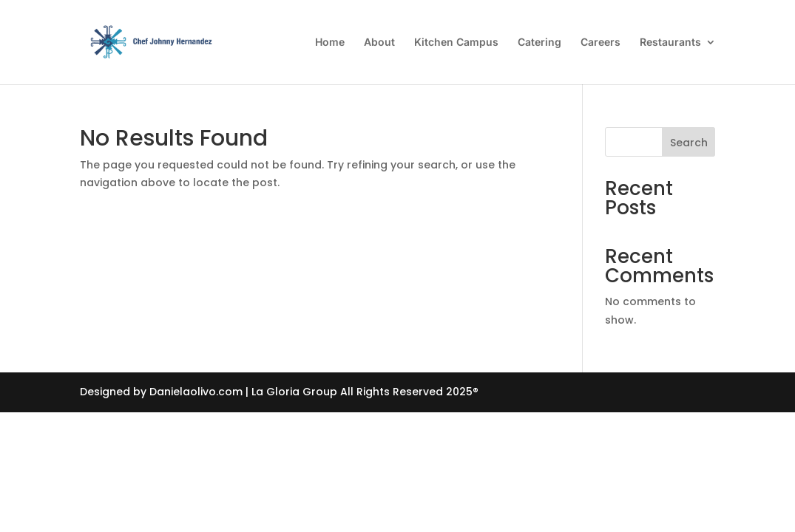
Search (689, 143)
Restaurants (670, 42)
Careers (601, 42)
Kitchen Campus (456, 42)
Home (330, 42)
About (379, 42)
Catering (539, 42)
